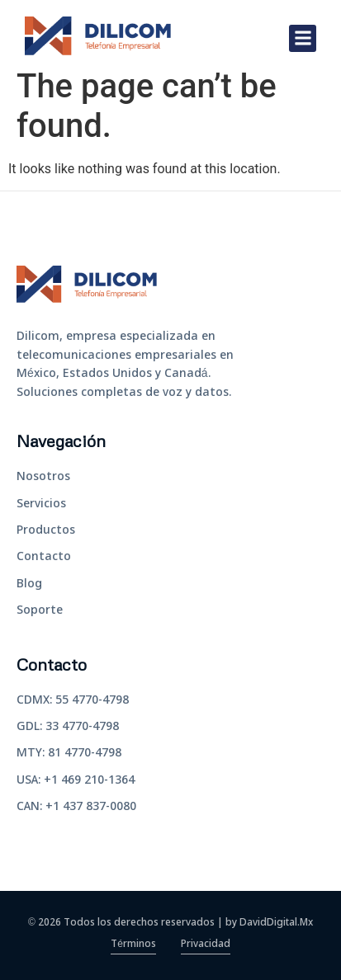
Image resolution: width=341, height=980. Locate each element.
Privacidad (206, 945)
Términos (133, 945)
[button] (303, 38)
